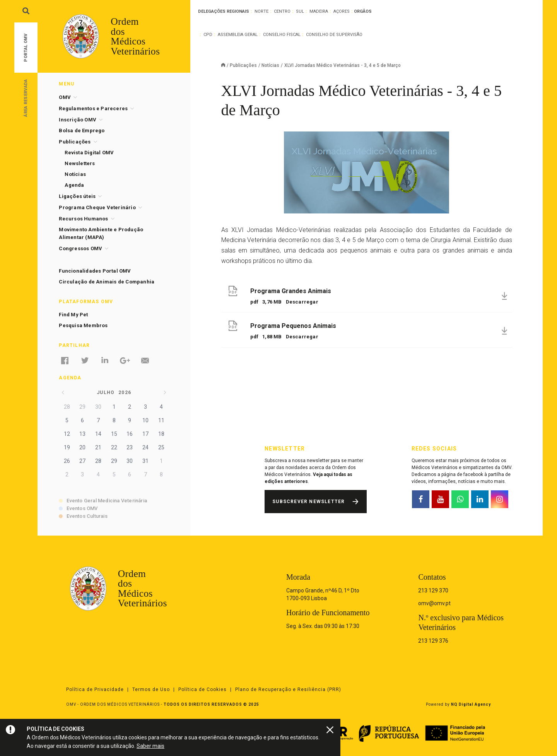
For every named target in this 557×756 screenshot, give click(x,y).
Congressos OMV (80, 248)
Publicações (243, 65)
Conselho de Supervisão (334, 35)
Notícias (270, 65)
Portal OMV (26, 48)
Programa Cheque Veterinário (97, 207)
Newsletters (80, 163)
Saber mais (150, 746)
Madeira (319, 11)
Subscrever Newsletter (308, 502)
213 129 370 (433, 590)
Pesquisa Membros (83, 325)
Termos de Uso (151, 689)
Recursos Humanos (83, 219)
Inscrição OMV (78, 120)
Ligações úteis (77, 196)
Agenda (74, 185)
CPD (208, 35)
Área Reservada (26, 98)
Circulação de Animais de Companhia (107, 282)
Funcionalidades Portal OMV (95, 271)
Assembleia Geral (238, 35)
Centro (282, 11)
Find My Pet (73, 315)
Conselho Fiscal (282, 35)
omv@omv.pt (434, 603)
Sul (300, 11)
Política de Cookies (202, 689)
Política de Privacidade (95, 689)
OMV (65, 97)
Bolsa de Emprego (82, 131)
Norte (261, 11)
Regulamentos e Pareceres (93, 108)
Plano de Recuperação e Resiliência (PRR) (288, 689)
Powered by (458, 704)
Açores (342, 11)
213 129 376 (433, 641)
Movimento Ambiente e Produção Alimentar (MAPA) (101, 233)
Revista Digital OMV (89, 153)
